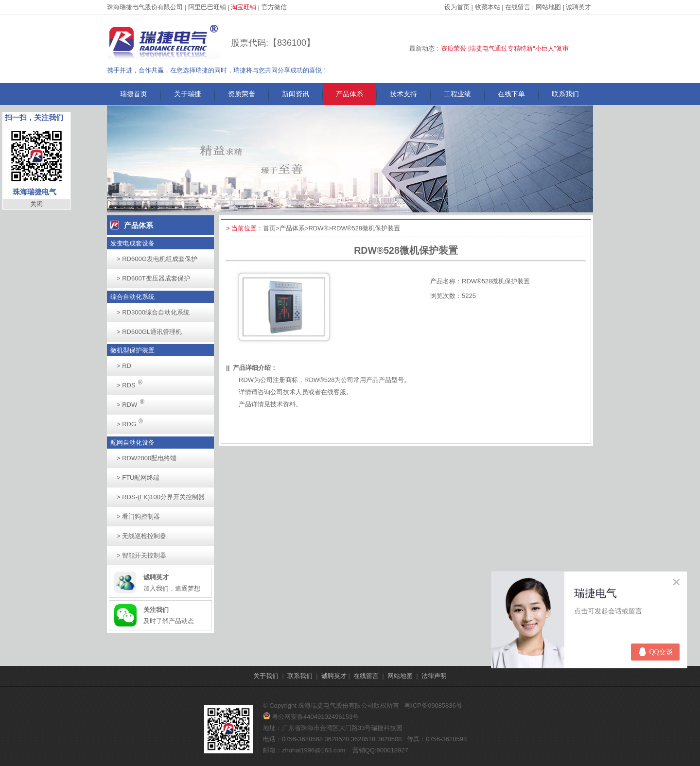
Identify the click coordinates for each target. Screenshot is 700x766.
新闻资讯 (296, 94)
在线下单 (511, 94)
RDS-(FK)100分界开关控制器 (161, 497)
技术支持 (403, 94)
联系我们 (565, 94)
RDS (132, 382)
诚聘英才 (578, 7)
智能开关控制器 (141, 555)
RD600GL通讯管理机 (149, 332)
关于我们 (266, 676)
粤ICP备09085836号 (433, 705)
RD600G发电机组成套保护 (157, 259)
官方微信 (274, 7)
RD (124, 366)
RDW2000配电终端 (147, 458)
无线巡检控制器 (141, 536)
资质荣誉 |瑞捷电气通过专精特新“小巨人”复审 (505, 48)
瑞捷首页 (134, 94)
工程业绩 (457, 94)
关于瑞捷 (188, 94)
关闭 (36, 204)
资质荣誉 (242, 94)
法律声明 (434, 676)
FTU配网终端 (138, 478)
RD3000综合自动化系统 (153, 312)
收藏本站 (488, 7)
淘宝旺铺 (244, 7)
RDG (132, 421)
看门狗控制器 (138, 516)
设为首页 (457, 7)
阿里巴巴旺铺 (207, 7)
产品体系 (350, 94)
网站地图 (548, 7)
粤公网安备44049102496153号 (311, 717)
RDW (133, 402)
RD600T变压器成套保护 (153, 278)
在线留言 (518, 7)
